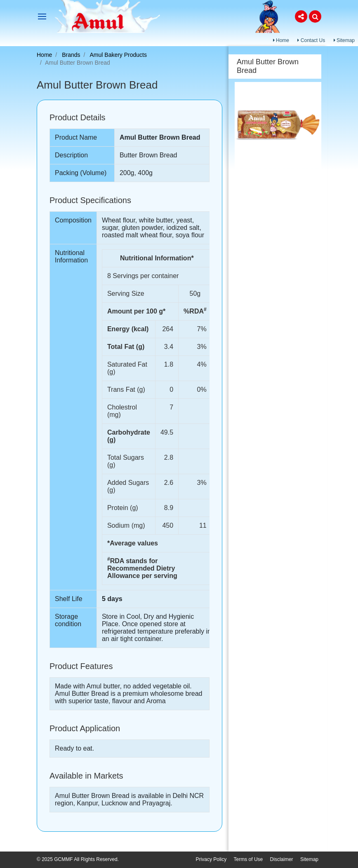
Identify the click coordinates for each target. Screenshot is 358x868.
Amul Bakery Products (119, 55)
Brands (71, 55)
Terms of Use (248, 859)
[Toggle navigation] (42, 16)
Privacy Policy (211, 859)
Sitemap (344, 40)
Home (281, 40)
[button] (301, 16)
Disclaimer (282, 859)
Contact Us (311, 40)
